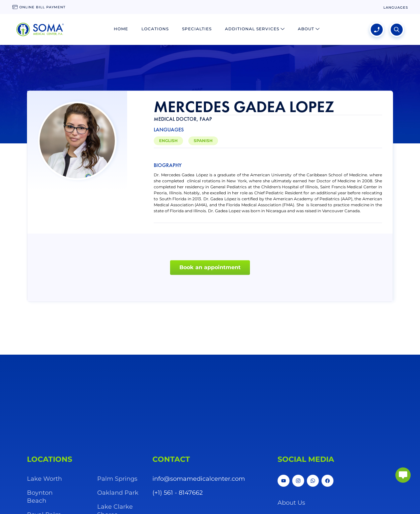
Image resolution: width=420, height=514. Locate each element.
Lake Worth (44, 479)
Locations (155, 29)
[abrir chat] (403, 475)
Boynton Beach (40, 497)
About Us (291, 503)
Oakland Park (118, 493)
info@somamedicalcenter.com (199, 479)
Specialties (197, 29)
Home (121, 29)
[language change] (396, 7)
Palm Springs (117, 479)
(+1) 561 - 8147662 (178, 493)
